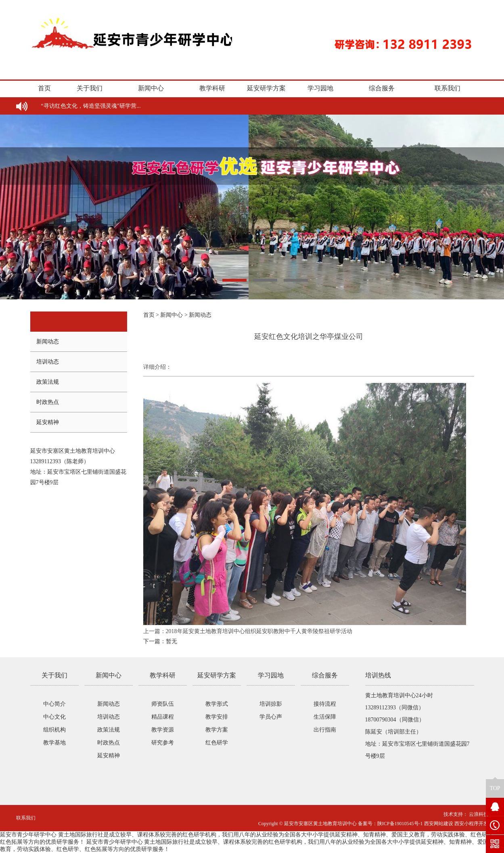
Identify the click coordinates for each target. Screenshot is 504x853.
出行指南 (325, 730)
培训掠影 (271, 704)
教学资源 (163, 730)
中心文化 (54, 717)
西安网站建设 (439, 824)
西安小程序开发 (471, 824)
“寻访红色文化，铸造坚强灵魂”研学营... (91, 106)
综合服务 (382, 88)
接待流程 (325, 704)
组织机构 (54, 730)
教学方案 (217, 730)
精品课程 (163, 717)
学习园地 (320, 88)
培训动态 (48, 362)
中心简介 (54, 704)
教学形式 (217, 704)
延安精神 (48, 422)
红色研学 (217, 743)
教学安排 (217, 717)
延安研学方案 (266, 88)
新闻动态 (48, 342)
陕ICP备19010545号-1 (400, 824)
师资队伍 (163, 704)
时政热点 (48, 402)
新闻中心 (151, 88)
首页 (44, 88)
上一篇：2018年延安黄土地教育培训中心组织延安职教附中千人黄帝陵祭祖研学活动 (248, 631)
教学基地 (54, 743)
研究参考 (163, 743)
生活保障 (325, 717)
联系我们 (448, 88)
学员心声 (271, 717)
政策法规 (48, 382)
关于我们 (90, 88)
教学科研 (212, 88)
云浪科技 (478, 814)
